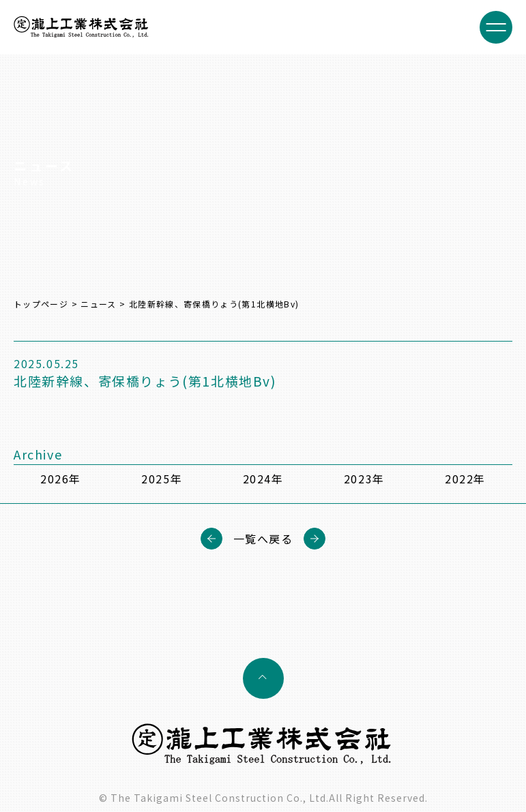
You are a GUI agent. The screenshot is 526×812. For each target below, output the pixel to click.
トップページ (41, 304)
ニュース (98, 304)
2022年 (465, 479)
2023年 (364, 479)
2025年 (162, 479)
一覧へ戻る (263, 539)
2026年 (61, 479)
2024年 (263, 479)
